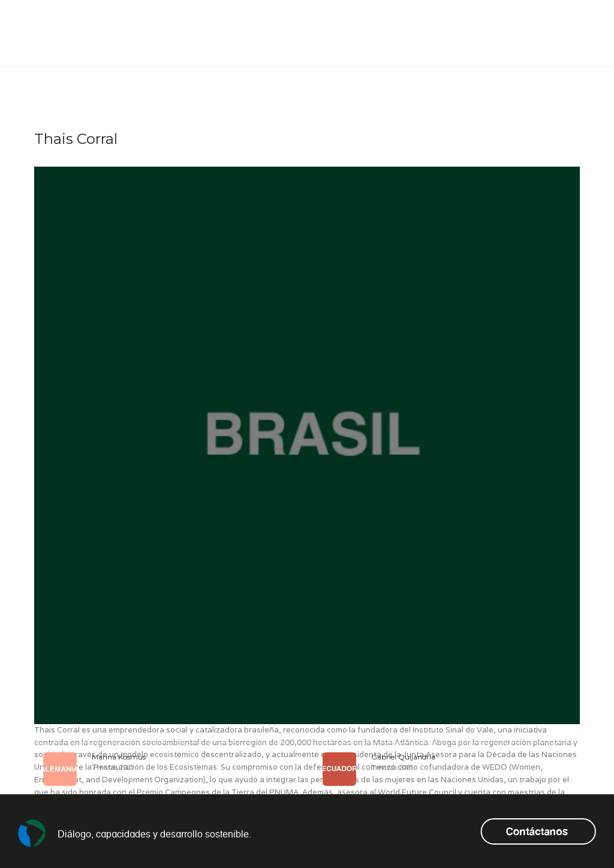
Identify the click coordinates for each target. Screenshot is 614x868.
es (539, 33)
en (522, 33)
